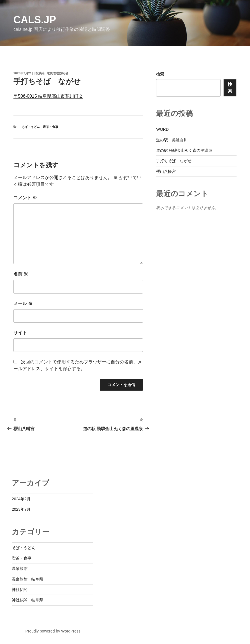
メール (23, 303)
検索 (160, 74)
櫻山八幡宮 (166, 171)
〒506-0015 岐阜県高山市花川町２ (48, 96)
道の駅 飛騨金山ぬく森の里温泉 (184, 150)
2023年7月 (21, 509)
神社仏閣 (20, 590)
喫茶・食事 (51, 127)
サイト (20, 333)
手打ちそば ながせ (174, 161)
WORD (162, 129)
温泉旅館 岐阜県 (27, 579)
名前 (21, 274)
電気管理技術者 (58, 73)
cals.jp (35, 20)
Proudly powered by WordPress (53, 631)
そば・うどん (31, 127)
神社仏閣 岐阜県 (27, 600)
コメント (25, 198)
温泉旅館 (20, 569)
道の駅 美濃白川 (172, 140)
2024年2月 (21, 499)
